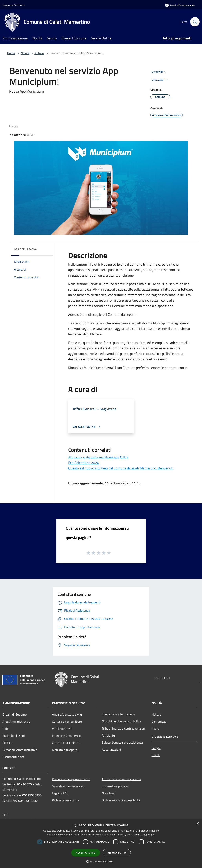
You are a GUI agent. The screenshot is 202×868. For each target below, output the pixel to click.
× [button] (198, 823)
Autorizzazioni (111, 750)
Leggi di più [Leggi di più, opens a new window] (148, 835)
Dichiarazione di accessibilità (121, 800)
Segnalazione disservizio (68, 786)
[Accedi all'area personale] (180, 5)
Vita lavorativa (62, 729)
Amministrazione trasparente (122, 779)
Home (11, 53)
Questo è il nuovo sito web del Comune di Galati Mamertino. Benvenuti (121, 468)
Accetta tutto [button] (86, 853)
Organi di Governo (14, 714)
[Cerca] (195, 22)
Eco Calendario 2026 (84, 463)
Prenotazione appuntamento (71, 779)
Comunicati (159, 722)
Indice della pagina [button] (25, 249)
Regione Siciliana (14, 5)
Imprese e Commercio (66, 736)
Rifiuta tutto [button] (117, 853)
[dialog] (101, 844)
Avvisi (156, 729)
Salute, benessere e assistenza (122, 742)
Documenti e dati (14, 757)
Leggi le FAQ (60, 793)
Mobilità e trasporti (65, 750)
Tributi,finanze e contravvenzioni (124, 728)
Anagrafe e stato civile (67, 714)
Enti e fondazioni (14, 736)
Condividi (160, 72)
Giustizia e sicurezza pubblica (121, 721)
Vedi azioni (161, 80)
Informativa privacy (115, 786)
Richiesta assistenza (66, 800)
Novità (25, 53)
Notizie (39, 53)
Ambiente (108, 735)
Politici (7, 743)
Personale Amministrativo (20, 750)
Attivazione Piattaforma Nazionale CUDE (98, 457)
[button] (101, 861)
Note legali (109, 793)
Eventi (156, 755)
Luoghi (156, 748)
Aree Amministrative (16, 722)
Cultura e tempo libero (67, 722)
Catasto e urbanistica (66, 743)
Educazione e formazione (118, 714)
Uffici (6, 729)
